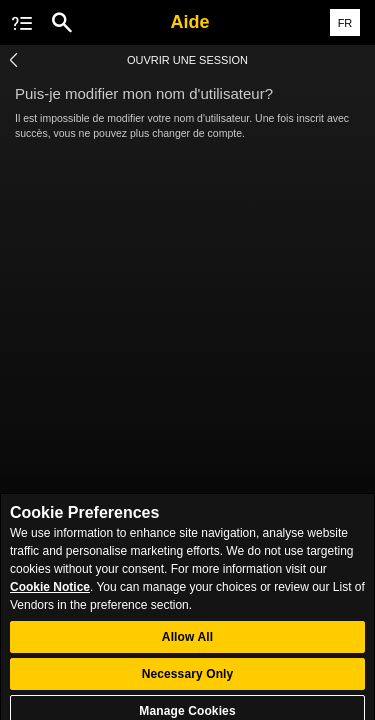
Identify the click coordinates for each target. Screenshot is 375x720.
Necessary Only (188, 682)
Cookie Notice (50, 595)
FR (345, 23)
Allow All (187, 645)
